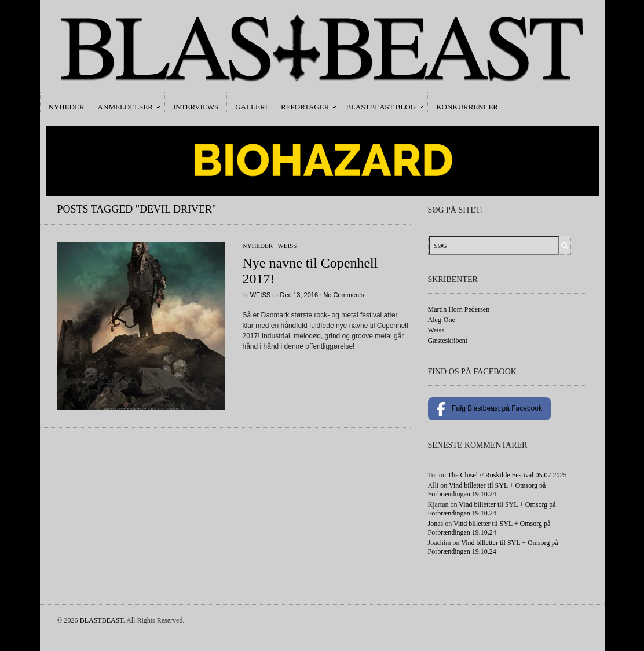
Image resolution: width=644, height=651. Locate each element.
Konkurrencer (467, 107)
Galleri (251, 107)
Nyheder (67, 107)
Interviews (196, 107)
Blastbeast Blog (381, 107)
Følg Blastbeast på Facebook (489, 409)
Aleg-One (442, 320)
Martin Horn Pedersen (459, 309)
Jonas (436, 524)
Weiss (287, 246)
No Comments (343, 295)
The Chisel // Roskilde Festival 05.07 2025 (507, 475)
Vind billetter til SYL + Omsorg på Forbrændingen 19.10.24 (487, 490)
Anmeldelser (125, 107)
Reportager (305, 107)
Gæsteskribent (448, 341)
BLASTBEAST (102, 620)
